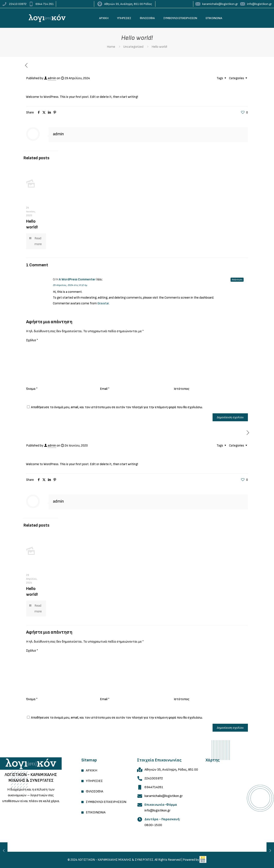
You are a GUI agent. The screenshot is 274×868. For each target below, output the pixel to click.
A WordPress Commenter (77, 279)
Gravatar (103, 303)
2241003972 (154, 778)
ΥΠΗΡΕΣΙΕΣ (94, 781)
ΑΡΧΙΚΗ (92, 770)
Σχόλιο (32, 340)
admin (52, 78)
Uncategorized (133, 47)
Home (111, 47)
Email (105, 389)
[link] (31, 764)
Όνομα (32, 389)
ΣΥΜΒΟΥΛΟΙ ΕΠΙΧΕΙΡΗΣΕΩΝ (106, 802)
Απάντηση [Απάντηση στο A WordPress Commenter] (237, 280)
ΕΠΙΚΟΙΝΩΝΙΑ (96, 812)
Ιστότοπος (182, 389)
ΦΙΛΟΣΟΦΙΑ (95, 791)
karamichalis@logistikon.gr (164, 796)
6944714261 (154, 787)
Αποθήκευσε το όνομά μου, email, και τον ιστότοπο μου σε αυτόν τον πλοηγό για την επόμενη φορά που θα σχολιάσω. (117, 407)
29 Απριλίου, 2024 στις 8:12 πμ (70, 285)
